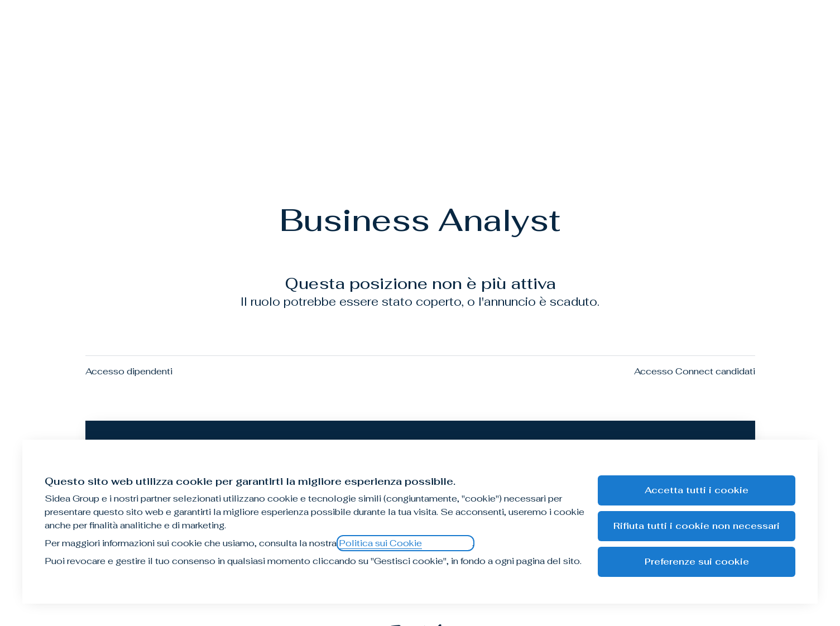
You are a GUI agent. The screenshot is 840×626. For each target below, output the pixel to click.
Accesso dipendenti (129, 371)
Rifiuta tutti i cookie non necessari (697, 526)
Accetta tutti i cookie (697, 490)
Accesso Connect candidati (695, 371)
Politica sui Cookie (380, 543)
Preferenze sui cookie (697, 562)
